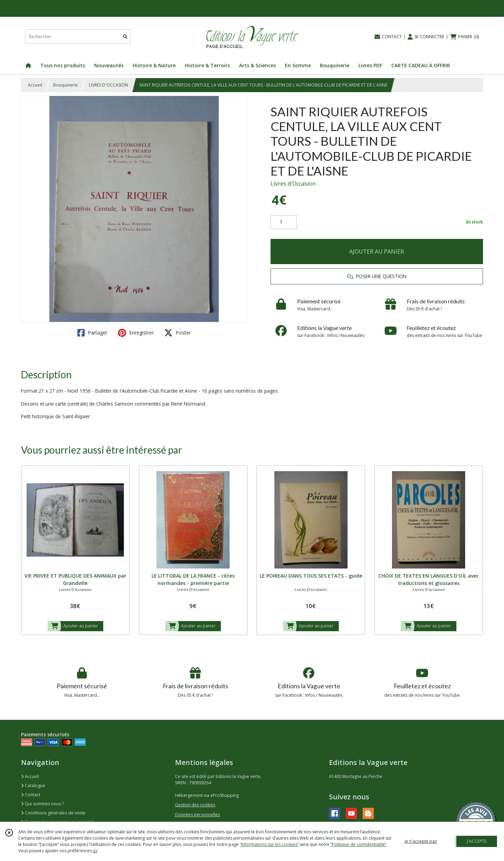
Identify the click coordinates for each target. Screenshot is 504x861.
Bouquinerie (65, 85)
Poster (177, 333)
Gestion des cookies (195, 805)
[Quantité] (284, 222)
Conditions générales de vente (53, 813)
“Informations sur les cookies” (269, 844)
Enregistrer (136, 333)
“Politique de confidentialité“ (358, 844)
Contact (31, 795)
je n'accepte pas (421, 841)
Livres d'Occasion (293, 184)
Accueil (35, 85)
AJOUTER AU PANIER (377, 252)
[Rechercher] (125, 37)
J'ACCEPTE (477, 841)
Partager (92, 333)
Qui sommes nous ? (42, 804)
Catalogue (33, 786)
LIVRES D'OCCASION (108, 85)
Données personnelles (197, 815)
